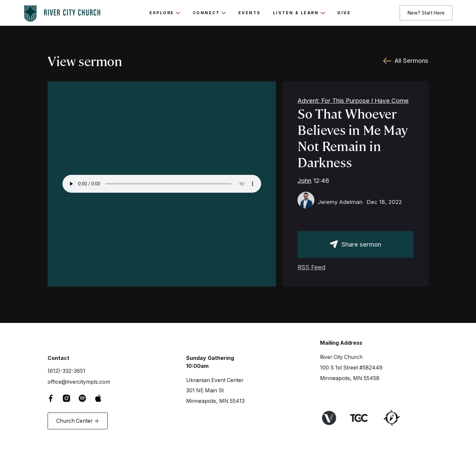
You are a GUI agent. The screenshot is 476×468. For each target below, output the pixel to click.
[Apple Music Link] (103, 398)
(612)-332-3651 (66, 371)
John (304, 181)
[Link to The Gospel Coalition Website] (364, 418)
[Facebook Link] (56, 398)
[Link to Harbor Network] (397, 418)
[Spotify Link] (87, 398)
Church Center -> (78, 421)
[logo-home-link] (62, 12)
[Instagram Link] (71, 398)
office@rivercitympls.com (79, 382)
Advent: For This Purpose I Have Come (353, 101)
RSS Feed (311, 267)
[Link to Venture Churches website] (334, 418)
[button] (165, 13)
